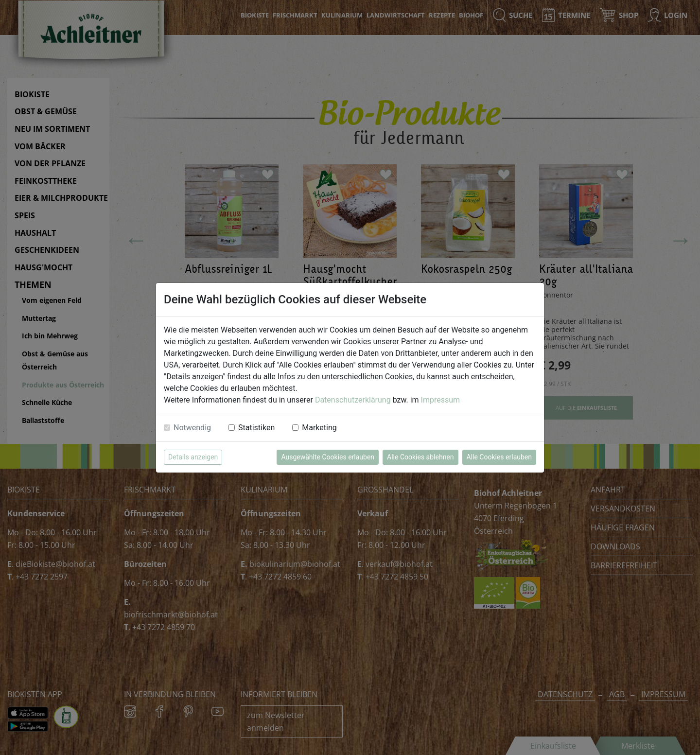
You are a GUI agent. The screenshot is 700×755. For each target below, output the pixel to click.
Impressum (441, 400)
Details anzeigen (193, 457)
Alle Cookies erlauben (499, 457)
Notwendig (192, 428)
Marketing (319, 428)
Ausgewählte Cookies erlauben (328, 457)
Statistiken (256, 428)
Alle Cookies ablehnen (420, 457)
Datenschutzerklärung (353, 400)
